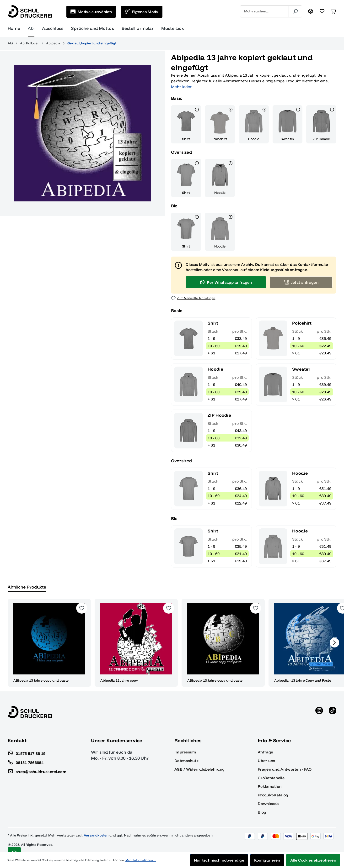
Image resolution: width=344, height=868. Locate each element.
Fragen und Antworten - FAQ (285, 769)
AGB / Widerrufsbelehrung (199, 769)
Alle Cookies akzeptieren (313, 860)
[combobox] (264, 11)
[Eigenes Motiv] (142, 12)
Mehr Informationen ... (141, 860)
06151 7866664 (26, 761)
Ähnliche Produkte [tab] (27, 587)
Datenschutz (186, 761)
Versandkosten (96, 835)
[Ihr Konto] (311, 11)
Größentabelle (271, 778)
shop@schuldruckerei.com (37, 770)
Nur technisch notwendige (219, 860)
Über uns (266, 761)
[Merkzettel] (322, 11)
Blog (262, 812)
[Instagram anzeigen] (319, 712)
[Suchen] (295, 11)
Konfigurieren (267, 860)
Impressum (185, 752)
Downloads (268, 804)
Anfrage (265, 752)
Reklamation (270, 786)
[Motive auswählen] (91, 12)
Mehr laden (182, 87)
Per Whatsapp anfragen (226, 282)
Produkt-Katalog (273, 795)
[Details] (197, 110)
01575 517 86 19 (27, 752)
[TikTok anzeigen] (333, 712)
